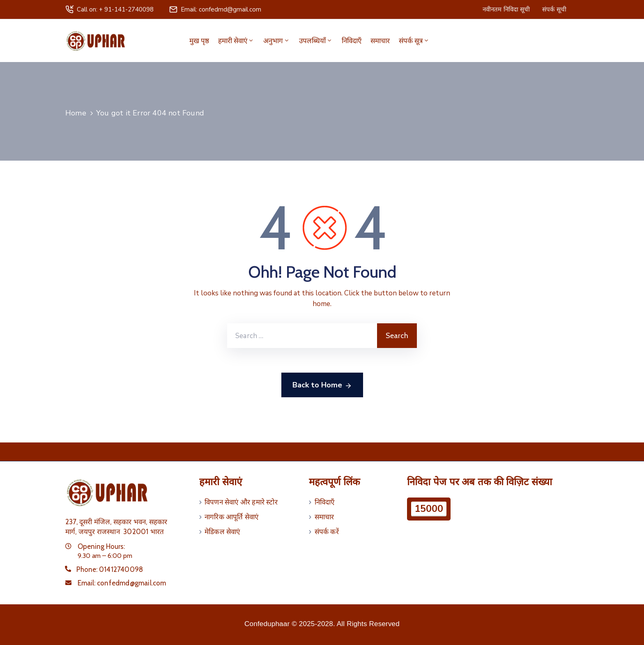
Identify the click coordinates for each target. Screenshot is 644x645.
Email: (122, 583)
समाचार (380, 41)
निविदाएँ (352, 41)
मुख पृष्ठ (199, 41)
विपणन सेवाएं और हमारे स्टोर (241, 502)
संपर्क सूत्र (414, 41)
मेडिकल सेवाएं (222, 532)
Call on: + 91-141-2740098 (115, 9)
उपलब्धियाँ (316, 41)
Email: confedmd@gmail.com (221, 9)
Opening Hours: (101, 546)
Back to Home (322, 385)
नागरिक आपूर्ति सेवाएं (231, 517)
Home (76, 113)
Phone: (110, 569)
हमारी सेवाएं (236, 41)
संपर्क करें (327, 532)
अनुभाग (277, 41)
